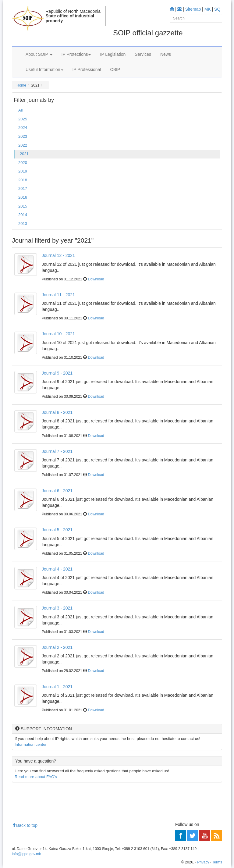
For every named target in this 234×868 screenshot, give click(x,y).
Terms (217, 862)
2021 (24, 154)
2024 (23, 128)
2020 (23, 163)
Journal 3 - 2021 (57, 608)
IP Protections (76, 54)
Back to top (25, 825)
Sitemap (193, 9)
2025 (23, 119)
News (166, 54)
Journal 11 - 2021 (58, 295)
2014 (23, 215)
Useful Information (44, 69)
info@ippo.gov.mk (26, 854)
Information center (31, 744)
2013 (23, 224)
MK (208, 9)
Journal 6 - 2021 (57, 491)
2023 (23, 136)
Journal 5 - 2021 (57, 530)
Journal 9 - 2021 (57, 373)
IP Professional (87, 69)
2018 (23, 180)
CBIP (115, 69)
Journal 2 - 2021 (57, 647)
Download (96, 279)
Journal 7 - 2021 (57, 451)
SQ (217, 9)
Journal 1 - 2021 (57, 687)
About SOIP (39, 54)
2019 (23, 171)
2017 (23, 189)
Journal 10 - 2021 (58, 334)
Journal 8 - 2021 (57, 412)
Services (143, 54)
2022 (23, 145)
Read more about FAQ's (36, 777)
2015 (23, 206)
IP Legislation (113, 54)
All (20, 110)
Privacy (203, 862)
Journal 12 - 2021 (58, 255)
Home (21, 85)
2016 (23, 197)
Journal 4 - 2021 (57, 569)
